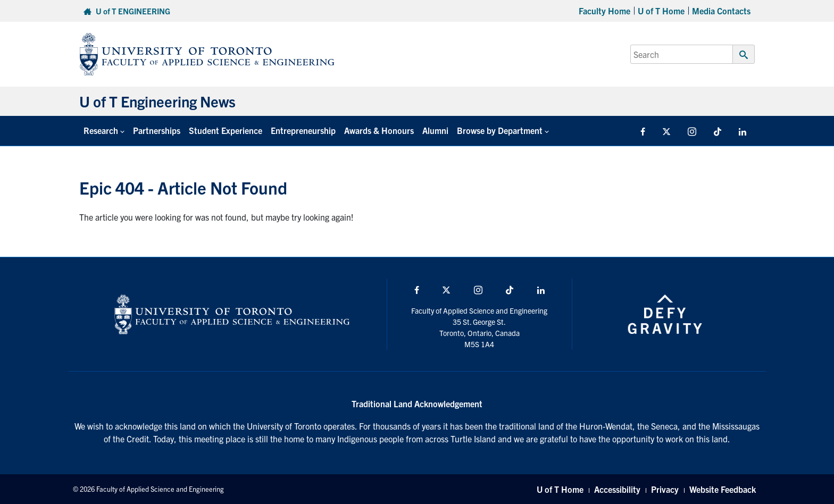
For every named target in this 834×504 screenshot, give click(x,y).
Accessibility (617, 489)
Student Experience (226, 130)
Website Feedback (723, 489)
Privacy (665, 489)
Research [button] (101, 130)
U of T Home (661, 11)
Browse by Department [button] (500, 130)
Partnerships (157, 130)
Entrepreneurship (303, 130)
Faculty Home (604, 11)
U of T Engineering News (157, 101)
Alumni (435, 130)
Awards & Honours (379, 130)
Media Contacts (721, 11)
